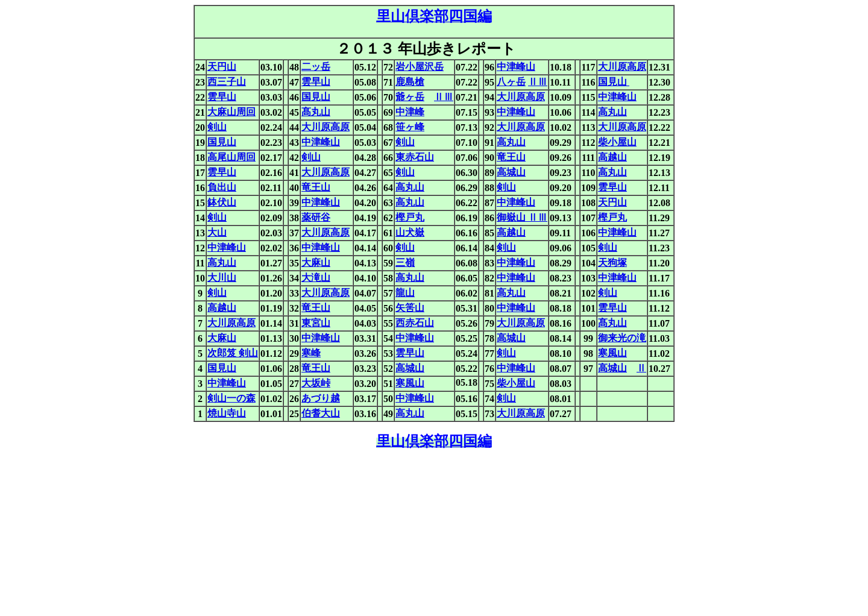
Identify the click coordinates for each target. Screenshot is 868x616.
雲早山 (316, 82)
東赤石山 (415, 157)
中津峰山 (516, 67)
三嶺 (405, 262)
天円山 (222, 67)
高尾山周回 (231, 157)
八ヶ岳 (511, 82)
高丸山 (612, 112)
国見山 (614, 82)
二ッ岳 (316, 67)
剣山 (217, 127)
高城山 (511, 172)
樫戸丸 (410, 217)
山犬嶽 (410, 232)
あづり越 (321, 398)
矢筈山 (410, 308)
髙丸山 (316, 112)
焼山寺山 (227, 413)
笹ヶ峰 (410, 127)
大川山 (222, 278)
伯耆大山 (321, 413)
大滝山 (316, 278)
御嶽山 (512, 217)
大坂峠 (316, 383)
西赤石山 (415, 323)
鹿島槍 (410, 82)
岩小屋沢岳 (420, 67)
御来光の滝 (622, 338)
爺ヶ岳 (410, 97)
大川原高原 (622, 67)
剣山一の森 (231, 398)
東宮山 (316, 323)
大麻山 (316, 262)
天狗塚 (612, 262)
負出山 (222, 187)
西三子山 (227, 82)
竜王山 (511, 157)
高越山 (612, 157)
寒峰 (311, 353)
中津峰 (410, 112)
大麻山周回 (231, 112)
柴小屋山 (617, 142)
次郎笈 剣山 (233, 353)
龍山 (405, 293)
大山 (217, 232)
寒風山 (612, 353)
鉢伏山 (222, 202)
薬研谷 (316, 217)
